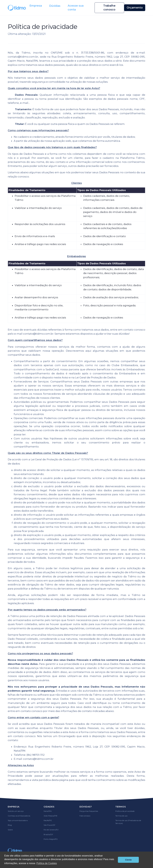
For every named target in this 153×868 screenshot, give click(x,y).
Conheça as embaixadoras (19, 816)
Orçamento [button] (135, 8)
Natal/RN (48, 811)
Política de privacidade (125, 811)
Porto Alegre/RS (51, 839)
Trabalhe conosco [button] (109, 8)
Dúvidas (55, 6)
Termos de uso (121, 816)
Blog (10, 825)
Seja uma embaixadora (18, 820)
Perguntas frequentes (89, 811)
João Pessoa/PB (50, 816)
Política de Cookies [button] (47, 863)
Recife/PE (48, 820)
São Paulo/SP (49, 825)
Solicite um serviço (16, 811)
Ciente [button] (128, 860)
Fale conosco (85, 816)
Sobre (10, 830)
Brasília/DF (48, 834)
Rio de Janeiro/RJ (51, 830)
